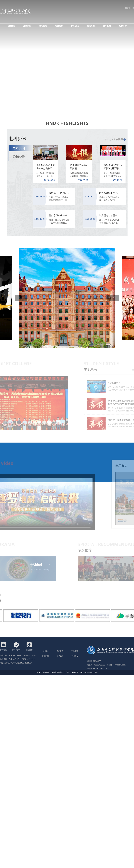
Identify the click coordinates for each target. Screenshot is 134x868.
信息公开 (123, 26)
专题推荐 (75, 651)
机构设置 (60, 651)
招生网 (127, 8)
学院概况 (27, 26)
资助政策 (107, 26)
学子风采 (60, 656)
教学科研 (59, 26)
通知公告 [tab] (19, 156)
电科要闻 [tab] (19, 148)
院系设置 (43, 26)
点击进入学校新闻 (115, 139)
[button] (21, 298)
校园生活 (91, 26)
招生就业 (75, 26)
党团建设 (11, 26)
